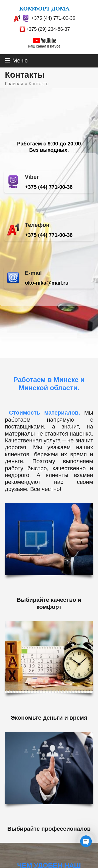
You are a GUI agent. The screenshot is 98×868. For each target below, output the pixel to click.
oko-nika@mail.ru (47, 283)
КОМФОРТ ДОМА (44, 9)
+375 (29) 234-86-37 (48, 29)
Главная (14, 84)
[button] (16, 61)
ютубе (55, 46)
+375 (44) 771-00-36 (53, 18)
